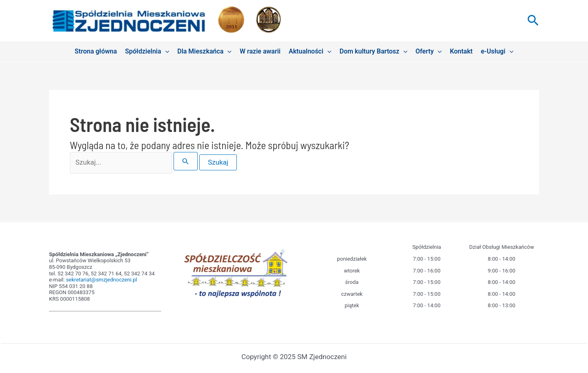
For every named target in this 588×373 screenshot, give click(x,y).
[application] (165, 51)
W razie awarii (260, 51)
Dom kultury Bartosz (373, 51)
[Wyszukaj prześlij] (186, 161)
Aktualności (310, 51)
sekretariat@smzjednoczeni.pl (102, 280)
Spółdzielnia (147, 51)
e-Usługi (497, 51)
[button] (533, 21)
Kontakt (461, 51)
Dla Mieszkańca (204, 51)
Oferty (429, 51)
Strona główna (96, 51)
